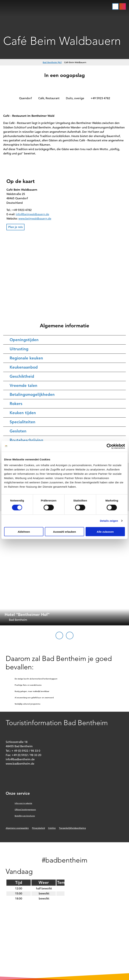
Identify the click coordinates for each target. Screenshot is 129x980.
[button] (123, 6)
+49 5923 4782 (100, 98)
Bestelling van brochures (25, 816)
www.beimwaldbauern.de (35, 219)
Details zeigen (109, 521)
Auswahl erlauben (64, 532)
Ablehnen (24, 532)
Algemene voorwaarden (17, 828)
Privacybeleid (38, 828)
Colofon (52, 828)
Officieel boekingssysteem (25, 810)
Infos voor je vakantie (23, 803)
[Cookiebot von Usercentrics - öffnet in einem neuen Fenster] (109, 446)
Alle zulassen (105, 532)
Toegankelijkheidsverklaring (72, 828)
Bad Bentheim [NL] (52, 62)
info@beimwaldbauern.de (33, 214)
